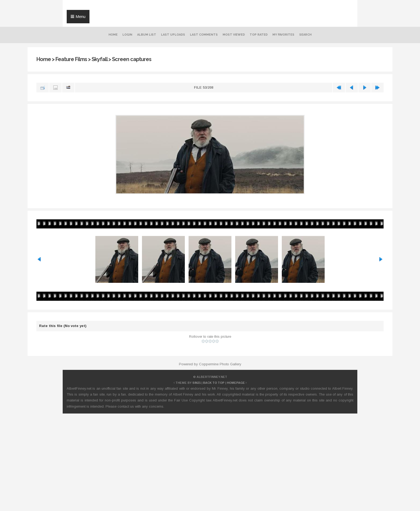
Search (305, 35)
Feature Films (71, 59)
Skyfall (100, 59)
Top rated (259, 35)
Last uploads (173, 35)
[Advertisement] (210, 432)
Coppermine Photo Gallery (220, 364)
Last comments (204, 35)
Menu (80, 16)
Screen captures (132, 59)
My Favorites (283, 35)
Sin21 (196, 383)
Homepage (236, 383)
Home (113, 35)
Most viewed (234, 35)
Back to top (214, 383)
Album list (147, 35)
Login (127, 35)
